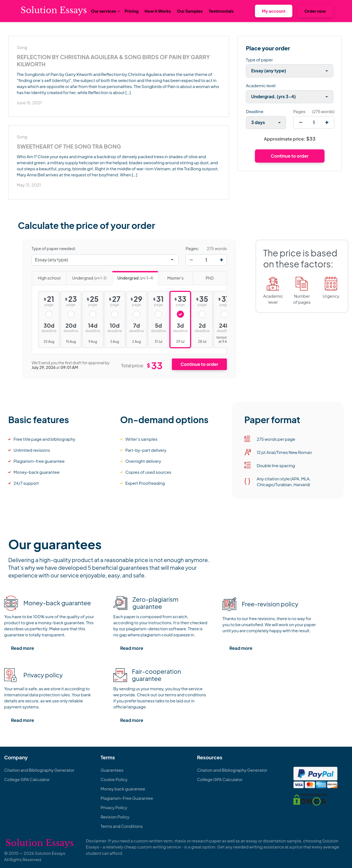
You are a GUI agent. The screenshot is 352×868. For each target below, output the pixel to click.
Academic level (261, 85)
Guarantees (112, 770)
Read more (23, 648)
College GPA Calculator (27, 779)
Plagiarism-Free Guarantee (127, 798)
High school (46, 276)
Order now (315, 11)
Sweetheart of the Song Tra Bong (69, 146)
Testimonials (221, 11)
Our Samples (190, 11)
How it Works (158, 11)
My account (274, 11)
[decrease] (301, 122)
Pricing (132, 11)
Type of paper (259, 60)
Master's (171, 276)
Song (22, 47)
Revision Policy (115, 817)
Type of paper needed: (54, 248)
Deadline (255, 111)
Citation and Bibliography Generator (39, 770)
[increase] (327, 122)
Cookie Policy (114, 779)
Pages (299, 111)
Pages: (192, 248)
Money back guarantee (123, 789)
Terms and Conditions (122, 826)
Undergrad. (86, 276)
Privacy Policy (114, 807)
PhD (203, 276)
